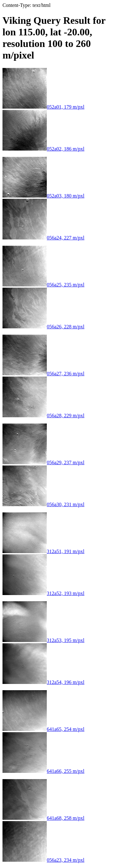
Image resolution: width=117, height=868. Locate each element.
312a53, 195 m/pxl (43, 640)
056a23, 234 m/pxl (43, 860)
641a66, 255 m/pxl (43, 771)
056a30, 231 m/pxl (43, 504)
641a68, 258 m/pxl (43, 818)
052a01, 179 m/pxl (43, 107)
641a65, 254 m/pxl (43, 729)
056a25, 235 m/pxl (43, 285)
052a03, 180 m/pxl (43, 196)
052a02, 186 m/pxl (43, 149)
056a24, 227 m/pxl (43, 238)
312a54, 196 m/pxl (43, 682)
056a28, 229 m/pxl (43, 416)
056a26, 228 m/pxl (43, 327)
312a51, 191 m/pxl (43, 551)
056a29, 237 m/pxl (43, 462)
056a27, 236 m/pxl (43, 374)
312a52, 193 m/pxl (43, 593)
